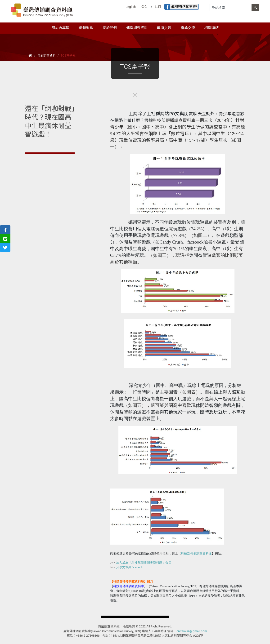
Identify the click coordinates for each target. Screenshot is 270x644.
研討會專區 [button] (61, 28)
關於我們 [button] (110, 28)
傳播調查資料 (46, 56)
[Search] (231, 7)
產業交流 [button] (188, 28)
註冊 (158, 7)
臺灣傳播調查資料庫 (181, 7)
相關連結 (211, 28)
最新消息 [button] (86, 28)
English (131, 7)
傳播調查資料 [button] (137, 28)
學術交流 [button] (164, 28)
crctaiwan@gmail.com (192, 631)
